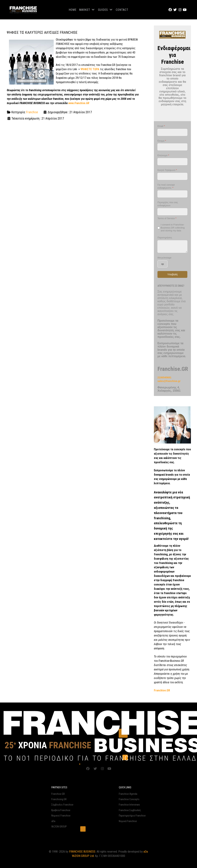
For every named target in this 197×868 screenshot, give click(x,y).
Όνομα (162, 141)
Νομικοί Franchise (61, 816)
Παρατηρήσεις (165, 238)
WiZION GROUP (59, 827)
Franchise (32, 112)
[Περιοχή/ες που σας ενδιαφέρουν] (172, 212)
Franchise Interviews (129, 805)
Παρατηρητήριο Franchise (132, 816)
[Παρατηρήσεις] (172, 247)
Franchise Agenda (128, 794)
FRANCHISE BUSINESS (82, 852)
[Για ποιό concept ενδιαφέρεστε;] (172, 194)
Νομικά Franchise (128, 821)
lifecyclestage (164, 258)
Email (161, 126)
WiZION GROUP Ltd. (83, 856)
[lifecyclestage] (162, 264)
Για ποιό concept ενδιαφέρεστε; (166, 186)
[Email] (172, 132)
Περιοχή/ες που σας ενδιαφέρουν (168, 204)
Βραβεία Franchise (61, 810)
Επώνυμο (163, 155)
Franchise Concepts (129, 799)
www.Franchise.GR (79, 103)
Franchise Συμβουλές (130, 810)
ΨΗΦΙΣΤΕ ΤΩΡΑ (90, 69)
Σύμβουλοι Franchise (62, 805)
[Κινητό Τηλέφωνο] (172, 176)
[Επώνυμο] (172, 162)
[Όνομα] (172, 147)
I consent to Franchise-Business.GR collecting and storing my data (173, 228)
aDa (53, 821)
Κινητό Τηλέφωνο (167, 170)
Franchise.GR (58, 794)
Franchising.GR (59, 799)
